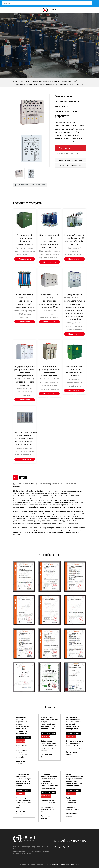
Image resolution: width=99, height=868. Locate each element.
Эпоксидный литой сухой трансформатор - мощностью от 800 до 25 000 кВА (49, 241)
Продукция (24, 81)
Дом (15, 81)
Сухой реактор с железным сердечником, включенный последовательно (25, 301)
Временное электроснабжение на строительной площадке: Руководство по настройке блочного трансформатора (49, 781)
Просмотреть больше (25, 259)
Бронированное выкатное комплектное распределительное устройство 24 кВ (50, 301)
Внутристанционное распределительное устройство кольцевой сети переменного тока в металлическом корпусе (25, 376)
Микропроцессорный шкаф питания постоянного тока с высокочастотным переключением (25, 438)
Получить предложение (67, 149)
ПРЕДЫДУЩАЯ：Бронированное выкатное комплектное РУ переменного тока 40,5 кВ (72, 160)
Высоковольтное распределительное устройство (53, 81)
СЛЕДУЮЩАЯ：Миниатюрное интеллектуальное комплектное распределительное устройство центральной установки (72, 165)
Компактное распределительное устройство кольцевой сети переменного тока (50, 373)
